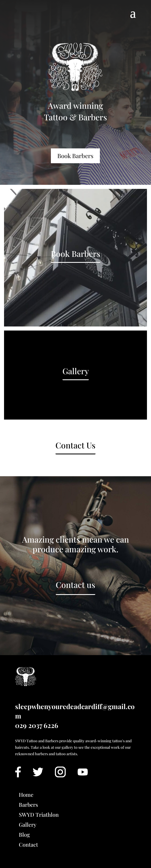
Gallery (76, 371)
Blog (24, 834)
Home (26, 794)
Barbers (28, 804)
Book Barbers (75, 156)
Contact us (75, 585)
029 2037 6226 (37, 725)
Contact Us (75, 445)
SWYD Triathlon (39, 814)
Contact (28, 844)
